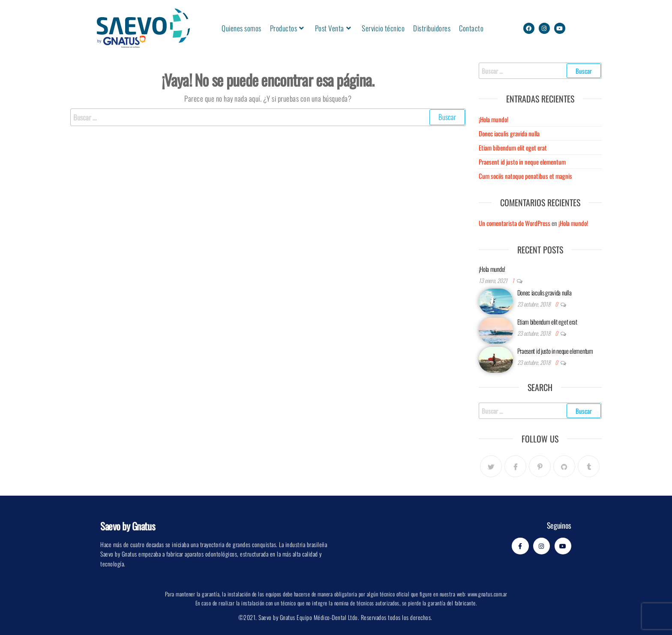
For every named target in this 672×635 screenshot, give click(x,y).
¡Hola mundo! (493, 119)
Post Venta (333, 28)
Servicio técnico (383, 28)
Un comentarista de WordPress (514, 223)
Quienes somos (241, 28)
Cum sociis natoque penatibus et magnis (525, 176)
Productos (287, 28)
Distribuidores (432, 28)
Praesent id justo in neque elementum (522, 162)
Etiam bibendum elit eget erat (513, 147)
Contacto (471, 28)
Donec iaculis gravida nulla (509, 133)
